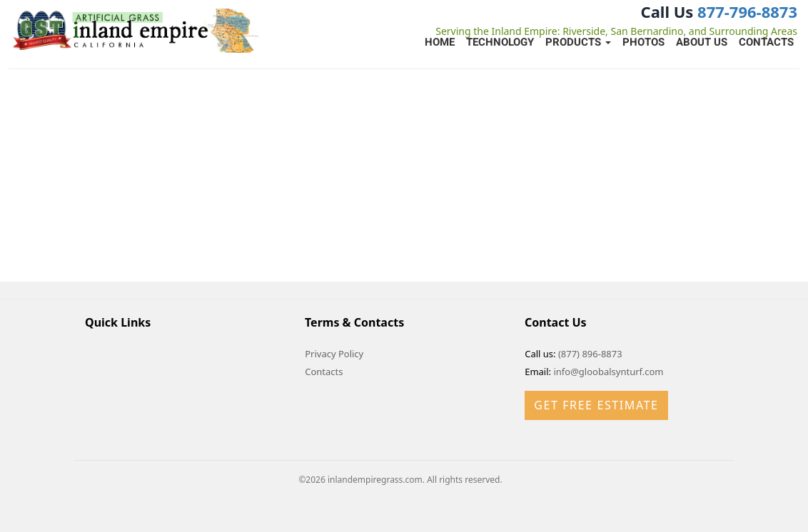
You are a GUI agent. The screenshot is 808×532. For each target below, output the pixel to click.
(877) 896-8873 (590, 354)
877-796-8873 (747, 11)
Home (440, 42)
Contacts (766, 42)
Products (578, 42)
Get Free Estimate (596, 405)
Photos (643, 42)
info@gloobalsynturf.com (608, 372)
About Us (702, 42)
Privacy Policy (334, 354)
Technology (500, 42)
